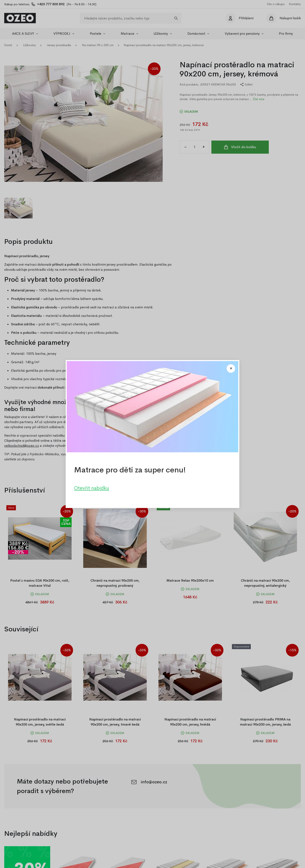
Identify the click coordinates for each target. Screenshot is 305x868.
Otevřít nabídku (92, 488)
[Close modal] (231, 368)
